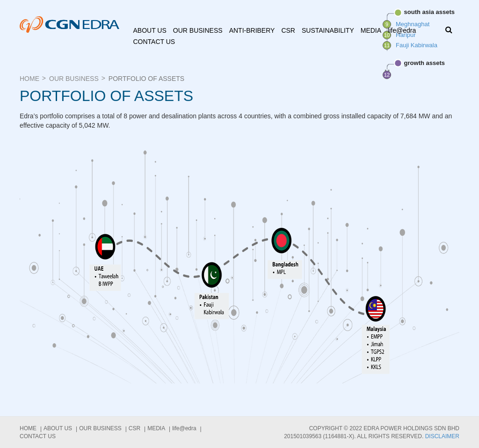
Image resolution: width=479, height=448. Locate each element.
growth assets (419, 63)
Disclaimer (442, 436)
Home (29, 79)
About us (150, 30)
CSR (288, 30)
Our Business (198, 30)
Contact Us (154, 42)
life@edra (402, 30)
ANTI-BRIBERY (252, 30)
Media (371, 30)
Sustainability (328, 30)
